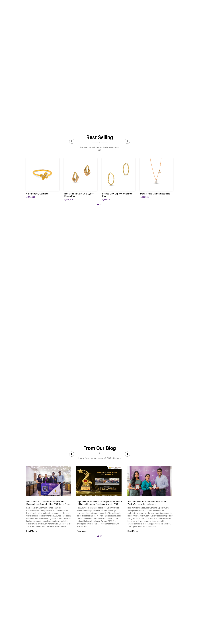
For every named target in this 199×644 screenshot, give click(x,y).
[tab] (98, 205)
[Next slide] (127, 141)
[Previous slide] (72, 141)
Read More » (32, 531)
